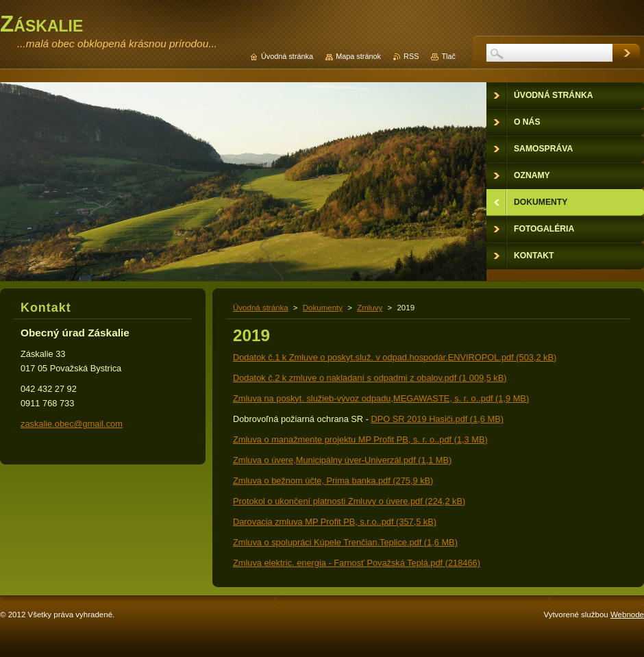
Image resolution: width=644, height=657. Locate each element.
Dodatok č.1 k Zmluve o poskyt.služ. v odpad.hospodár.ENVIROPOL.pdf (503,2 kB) (395, 357)
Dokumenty (323, 308)
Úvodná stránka (261, 308)
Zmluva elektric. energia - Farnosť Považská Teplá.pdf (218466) (357, 563)
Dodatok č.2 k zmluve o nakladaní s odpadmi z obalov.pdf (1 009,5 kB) (370, 378)
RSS (411, 56)
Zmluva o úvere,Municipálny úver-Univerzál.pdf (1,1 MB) (342, 460)
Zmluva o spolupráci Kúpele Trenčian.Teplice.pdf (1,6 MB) (345, 542)
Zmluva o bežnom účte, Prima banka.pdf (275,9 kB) (333, 481)
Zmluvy (370, 308)
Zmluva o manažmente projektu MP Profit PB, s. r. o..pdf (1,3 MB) (360, 439)
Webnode (627, 615)
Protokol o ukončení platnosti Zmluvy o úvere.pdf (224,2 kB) (349, 501)
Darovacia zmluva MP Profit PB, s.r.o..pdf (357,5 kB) (335, 522)
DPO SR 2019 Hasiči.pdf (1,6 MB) (437, 419)
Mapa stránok (358, 56)
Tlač (448, 56)
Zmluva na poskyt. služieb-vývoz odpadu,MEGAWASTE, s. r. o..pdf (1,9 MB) (381, 398)
